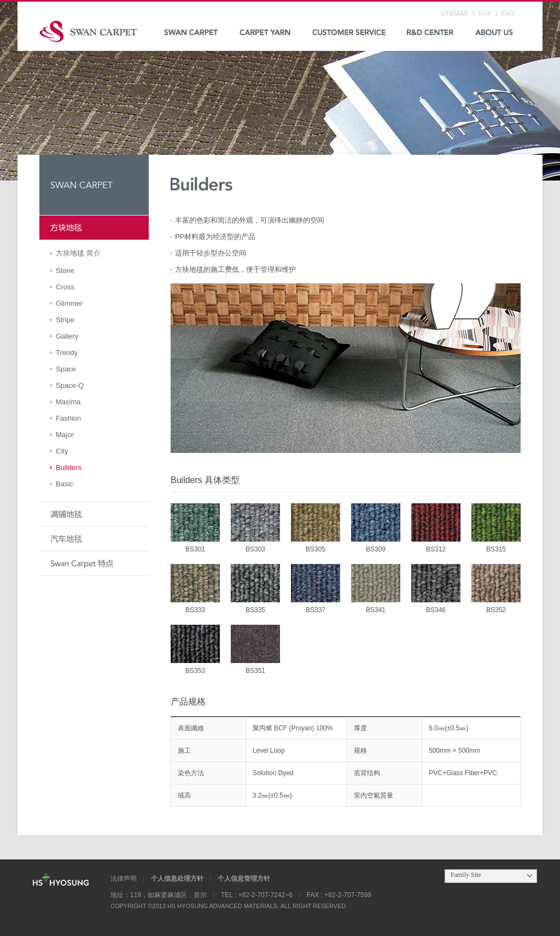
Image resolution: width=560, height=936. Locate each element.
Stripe (65, 320)
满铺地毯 (94, 514)
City (62, 451)
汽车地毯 (94, 539)
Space (66, 369)
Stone (65, 271)
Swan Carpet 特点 (94, 564)
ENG (508, 13)
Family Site (466, 875)
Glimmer (69, 303)
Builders (69, 467)
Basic (65, 484)
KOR (485, 13)
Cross (65, 287)
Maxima (68, 402)
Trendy (67, 353)
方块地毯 (94, 228)
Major (65, 435)
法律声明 (124, 879)
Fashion (68, 418)
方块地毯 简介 (78, 253)
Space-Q (70, 385)
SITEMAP (454, 14)
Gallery (67, 336)
